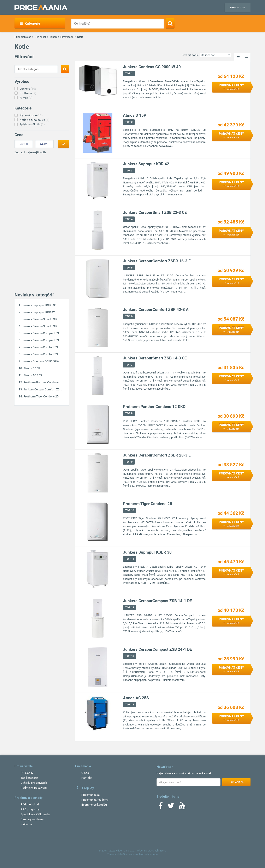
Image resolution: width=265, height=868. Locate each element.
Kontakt (87, 778)
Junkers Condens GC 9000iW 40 (152, 67)
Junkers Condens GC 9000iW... (42, 361)
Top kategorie (29, 778)
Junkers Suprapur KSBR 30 (39, 305)
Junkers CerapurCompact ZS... (42, 333)
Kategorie (30, 23)
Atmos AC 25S (33, 375)
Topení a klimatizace (61, 37)
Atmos (26, 98)
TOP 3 (129, 171)
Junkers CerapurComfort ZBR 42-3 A (156, 310)
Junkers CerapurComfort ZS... (41, 347)
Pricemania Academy (95, 800)
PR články (27, 773)
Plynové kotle (31, 115)
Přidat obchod (30, 804)
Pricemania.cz (23, 37)
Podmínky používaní (34, 788)
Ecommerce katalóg (94, 805)
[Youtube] (182, 807)
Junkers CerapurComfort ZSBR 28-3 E (157, 455)
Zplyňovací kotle (32, 124)
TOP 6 (129, 316)
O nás (85, 773)
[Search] (170, 23)
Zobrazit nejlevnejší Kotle (30, 152)
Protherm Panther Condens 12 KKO (154, 407)
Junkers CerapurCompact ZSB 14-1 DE (157, 601)
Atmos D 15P (32, 368)
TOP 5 (129, 268)
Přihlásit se (238, 8)
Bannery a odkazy (32, 819)
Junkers (28, 89)
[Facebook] (161, 807)
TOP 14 (130, 705)
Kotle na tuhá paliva (35, 120)
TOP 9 (129, 462)
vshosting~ (151, 854)
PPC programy (30, 809)
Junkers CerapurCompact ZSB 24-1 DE (157, 649)
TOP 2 (129, 122)
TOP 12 (130, 607)
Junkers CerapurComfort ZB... (43, 389)
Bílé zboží (40, 37)
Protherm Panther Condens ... (43, 382)
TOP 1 (129, 73)
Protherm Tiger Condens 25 (41, 396)
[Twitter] (171, 807)
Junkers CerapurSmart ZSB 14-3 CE (155, 358)
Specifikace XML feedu (35, 814)
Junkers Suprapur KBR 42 (38, 312)
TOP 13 (130, 656)
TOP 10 (130, 510)
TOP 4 (129, 219)
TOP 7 (129, 365)
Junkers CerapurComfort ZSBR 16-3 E (157, 261)
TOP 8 (129, 413)
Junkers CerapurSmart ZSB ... (41, 319)
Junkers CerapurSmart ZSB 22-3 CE (155, 212)
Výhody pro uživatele (34, 783)
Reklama (26, 824)
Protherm (28, 93)
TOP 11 (130, 559)
